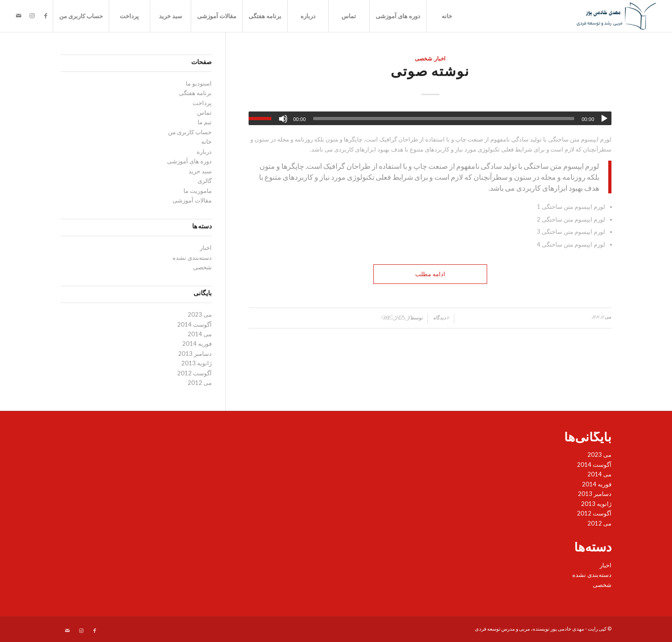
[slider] (444, 119)
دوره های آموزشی (398, 16)
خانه (447, 16)
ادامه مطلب (430, 274)
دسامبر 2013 (195, 354)
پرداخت (129, 16)
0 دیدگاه (441, 318)
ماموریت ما (198, 191)
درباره (308, 16)
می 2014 (200, 334)
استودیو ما (199, 83)
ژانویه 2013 (196, 363)
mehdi (395, 318)
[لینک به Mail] (19, 15)
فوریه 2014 (197, 344)
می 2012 (200, 383)
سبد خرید (171, 16)
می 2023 (200, 314)
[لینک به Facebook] (46, 15)
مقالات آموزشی (217, 16)
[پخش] (604, 119)
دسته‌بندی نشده (192, 258)
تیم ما (205, 122)
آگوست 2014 (194, 324)
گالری (205, 181)
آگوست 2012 (194, 373)
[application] (430, 118)
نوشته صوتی (430, 73)
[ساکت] (283, 119)
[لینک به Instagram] (32, 15)
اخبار (440, 59)
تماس (349, 16)
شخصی (423, 59)
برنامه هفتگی (265, 16)
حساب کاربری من (81, 16)
